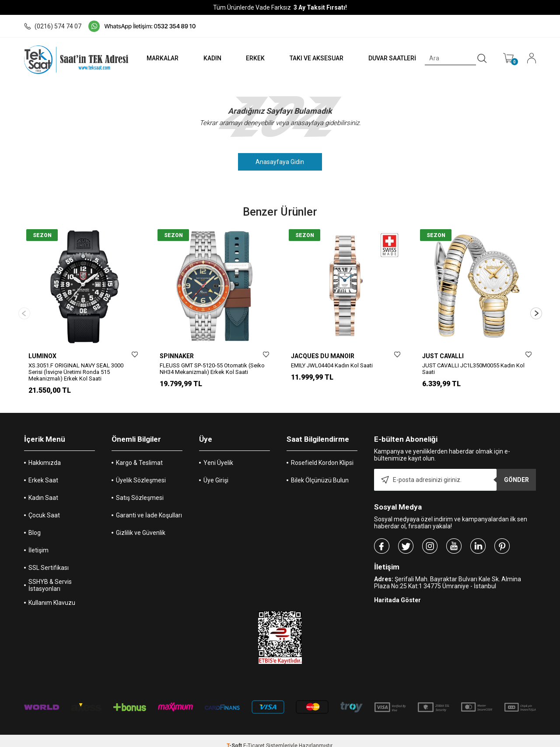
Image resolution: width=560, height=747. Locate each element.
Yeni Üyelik (218, 453)
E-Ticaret (254, 736)
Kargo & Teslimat (139, 453)
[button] (536, 309)
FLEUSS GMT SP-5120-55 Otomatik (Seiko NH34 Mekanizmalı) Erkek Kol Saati (212, 369)
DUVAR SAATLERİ (392, 58)
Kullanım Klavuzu (52, 593)
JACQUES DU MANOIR (323, 356)
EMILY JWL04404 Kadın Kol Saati (332, 365)
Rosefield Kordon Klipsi (322, 453)
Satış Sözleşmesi (140, 488)
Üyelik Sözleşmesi (141, 471)
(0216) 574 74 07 (53, 26)
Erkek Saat (43, 471)
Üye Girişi (216, 471)
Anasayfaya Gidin (280, 162)
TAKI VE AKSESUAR (316, 58)
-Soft (235, 736)
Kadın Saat (43, 488)
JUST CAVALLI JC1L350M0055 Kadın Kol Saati (473, 369)
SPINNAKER (177, 356)
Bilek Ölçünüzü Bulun (320, 471)
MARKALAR (160, 58)
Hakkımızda (45, 453)
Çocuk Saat (44, 506)
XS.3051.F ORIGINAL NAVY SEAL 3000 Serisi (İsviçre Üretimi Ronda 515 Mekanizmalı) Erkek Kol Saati (76, 372)
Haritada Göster (397, 590)
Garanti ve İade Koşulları (149, 506)
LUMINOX (42, 356)
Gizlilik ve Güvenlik (141, 523)
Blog (35, 523)
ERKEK (254, 58)
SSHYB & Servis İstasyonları (50, 576)
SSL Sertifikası (49, 558)
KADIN (211, 58)
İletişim (38, 541)
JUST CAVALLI (443, 356)
